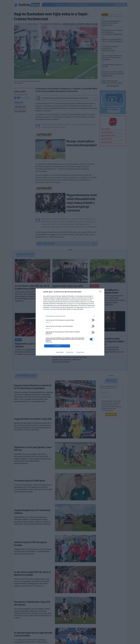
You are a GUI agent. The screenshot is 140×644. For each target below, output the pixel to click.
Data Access (70, 352)
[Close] (101, 292)
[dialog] (70, 322)
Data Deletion (60, 352)
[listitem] (70, 316)
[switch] (92, 320)
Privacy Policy (80, 352)
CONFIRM (57, 346)
